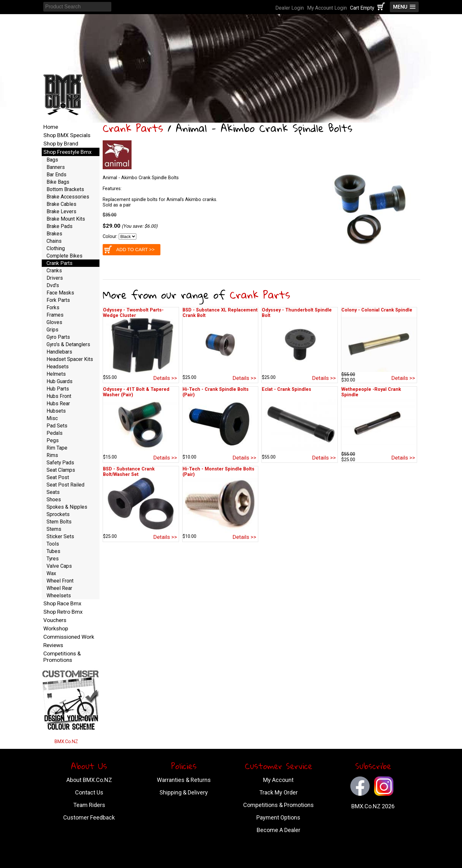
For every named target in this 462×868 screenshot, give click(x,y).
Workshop (56, 628)
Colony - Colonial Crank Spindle (377, 310)
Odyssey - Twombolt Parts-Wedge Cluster (133, 313)
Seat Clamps (61, 470)
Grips (52, 330)
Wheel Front (60, 581)
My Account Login (327, 8)
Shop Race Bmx (62, 603)
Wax (51, 573)
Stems (54, 529)
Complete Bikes (64, 256)
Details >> (165, 378)
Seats (53, 492)
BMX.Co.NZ (66, 742)
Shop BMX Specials (67, 135)
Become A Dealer (278, 830)
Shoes (54, 500)
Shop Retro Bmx (63, 612)
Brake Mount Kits (66, 219)
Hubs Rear (58, 403)
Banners (56, 167)
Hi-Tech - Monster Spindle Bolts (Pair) (218, 472)
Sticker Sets (60, 536)
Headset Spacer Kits (70, 359)
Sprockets (58, 514)
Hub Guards (60, 381)
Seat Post (58, 477)
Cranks (54, 271)
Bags (52, 160)
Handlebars (59, 352)
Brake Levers (61, 211)
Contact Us (89, 792)
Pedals (55, 433)
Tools (53, 544)
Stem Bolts (59, 522)
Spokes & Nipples (67, 507)
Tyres (53, 559)
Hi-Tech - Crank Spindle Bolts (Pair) (216, 392)
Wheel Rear (59, 588)
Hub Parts (58, 389)
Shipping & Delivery (184, 792)
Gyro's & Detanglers (68, 344)
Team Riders (89, 805)
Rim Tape (57, 448)
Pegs (53, 440)
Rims (52, 455)
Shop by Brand (61, 144)
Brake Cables (61, 204)
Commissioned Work (69, 637)
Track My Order (278, 792)
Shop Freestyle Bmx (68, 152)
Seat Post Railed (65, 485)
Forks (53, 307)
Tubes (53, 551)
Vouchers (55, 620)
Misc (52, 418)
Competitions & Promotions (62, 657)
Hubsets (56, 411)
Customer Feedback (89, 817)
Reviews (53, 645)
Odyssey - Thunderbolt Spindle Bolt (297, 313)
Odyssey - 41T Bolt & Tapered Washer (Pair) (136, 392)
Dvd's (53, 285)
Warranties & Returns (184, 780)
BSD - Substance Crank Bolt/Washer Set (129, 472)
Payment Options (278, 817)
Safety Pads (60, 463)
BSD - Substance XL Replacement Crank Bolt (220, 313)
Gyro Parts (58, 337)
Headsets (58, 367)
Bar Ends (56, 175)
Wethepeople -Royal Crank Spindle (371, 392)
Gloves (54, 322)
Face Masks (60, 293)
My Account (278, 780)
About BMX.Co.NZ (89, 780)
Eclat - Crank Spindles (287, 389)
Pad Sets (57, 426)
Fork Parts (58, 300)
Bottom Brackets (65, 189)
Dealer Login (290, 8)
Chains (54, 241)
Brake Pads (60, 226)
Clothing (56, 248)
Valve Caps (59, 566)
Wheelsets (59, 596)
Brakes (54, 234)
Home (51, 127)
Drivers (55, 278)
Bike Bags (58, 182)
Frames (55, 315)
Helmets (56, 374)
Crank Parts (133, 128)
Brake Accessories (68, 197)
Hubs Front (59, 396)
